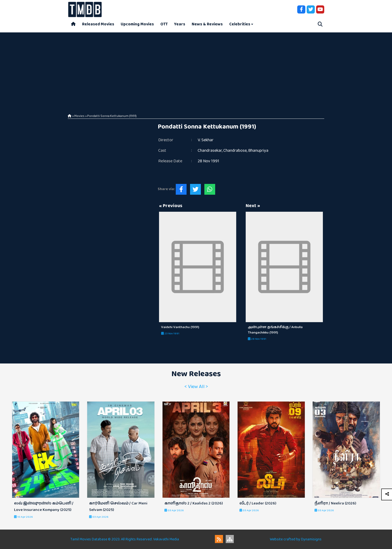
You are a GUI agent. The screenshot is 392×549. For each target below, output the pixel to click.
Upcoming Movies (137, 24)
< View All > (196, 387)
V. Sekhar (206, 140)
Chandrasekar (210, 151)
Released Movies (98, 24)
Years (180, 24)
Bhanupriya (258, 151)
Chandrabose (235, 151)
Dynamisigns (311, 539)
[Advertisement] (196, 70)
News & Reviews (207, 24)
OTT (164, 24)
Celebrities (240, 24)
